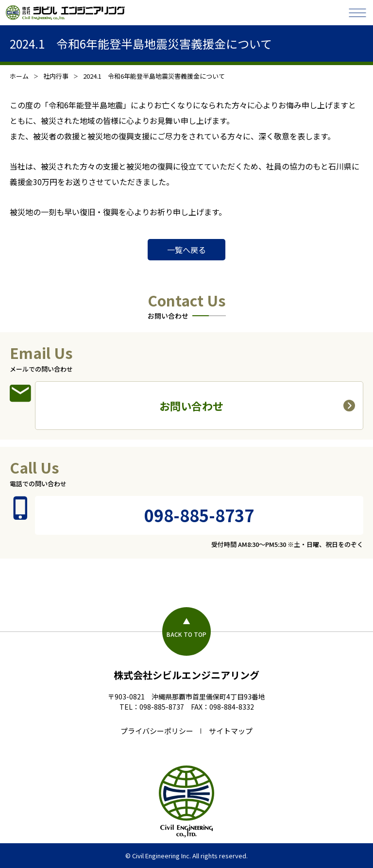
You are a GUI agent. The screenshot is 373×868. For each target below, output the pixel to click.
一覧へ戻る (186, 250)
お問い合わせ (191, 406)
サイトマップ (231, 731)
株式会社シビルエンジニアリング (186, 675)
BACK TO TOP (186, 634)
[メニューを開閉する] (357, 13)
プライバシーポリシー (157, 731)
